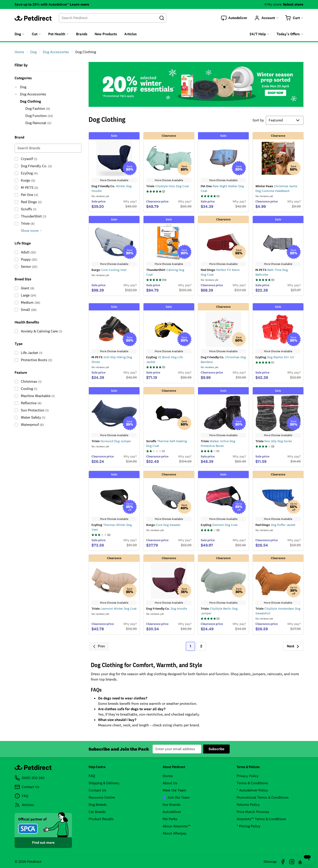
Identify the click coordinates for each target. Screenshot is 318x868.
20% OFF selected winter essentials (196, 84)
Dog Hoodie (167, 609)
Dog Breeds (98, 805)
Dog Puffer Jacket (275, 525)
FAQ (92, 776)
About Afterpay (175, 833)
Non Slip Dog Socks (274, 441)
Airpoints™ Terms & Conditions (261, 819)
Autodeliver (172, 812)
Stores (168, 776)
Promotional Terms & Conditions (263, 797)
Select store (293, 4)
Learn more (79, 4)
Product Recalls (101, 819)
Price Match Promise (253, 812)
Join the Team (176, 797)
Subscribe (216, 749)
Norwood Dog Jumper (111, 441)
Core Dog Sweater (163, 525)
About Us (170, 783)
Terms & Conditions (252, 783)
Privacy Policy (248, 776)
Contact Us (97, 790)
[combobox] (113, 18)
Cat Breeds (97, 812)
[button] (234, 18)
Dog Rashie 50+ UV (275, 357)
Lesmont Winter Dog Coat (114, 609)
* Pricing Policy (248, 826)
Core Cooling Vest (109, 270)
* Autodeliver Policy (252, 790)
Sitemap (270, 862)
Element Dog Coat (219, 525)
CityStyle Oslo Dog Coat (168, 186)
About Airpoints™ (176, 826)
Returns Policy (248, 805)
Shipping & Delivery (104, 783)
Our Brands (172, 805)
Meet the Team (174, 790)
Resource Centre (102, 797)
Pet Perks (170, 819)
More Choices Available (114, 180)
